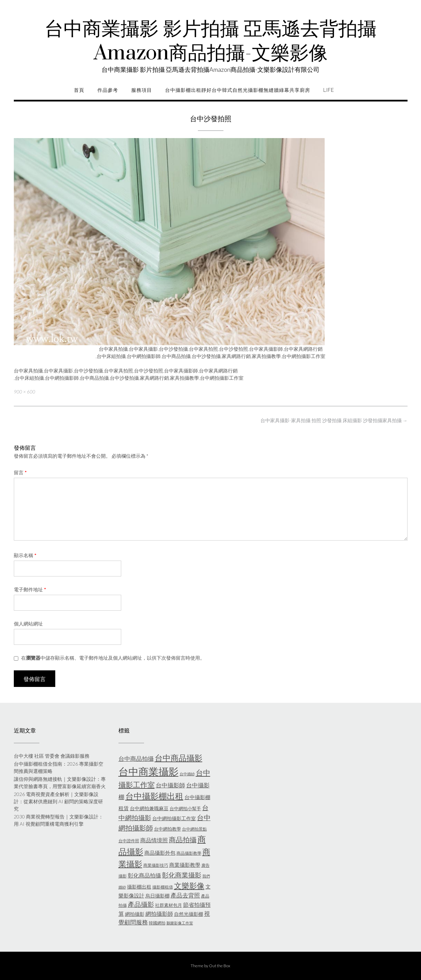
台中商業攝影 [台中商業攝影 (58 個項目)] (149, 771)
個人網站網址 (28, 624)
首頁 (79, 90)
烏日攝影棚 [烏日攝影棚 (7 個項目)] (157, 896)
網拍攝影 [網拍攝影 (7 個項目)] (135, 914)
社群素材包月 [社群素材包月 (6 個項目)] (169, 905)
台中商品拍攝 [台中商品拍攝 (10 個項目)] (136, 759)
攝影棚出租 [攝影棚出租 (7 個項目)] (139, 887)
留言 (20, 472)
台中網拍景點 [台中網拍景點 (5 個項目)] (194, 829)
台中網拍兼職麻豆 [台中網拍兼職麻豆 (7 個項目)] (149, 808)
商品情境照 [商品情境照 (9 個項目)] (154, 840)
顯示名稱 (25, 555)
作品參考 (108, 90)
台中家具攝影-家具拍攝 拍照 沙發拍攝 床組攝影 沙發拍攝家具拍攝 (334, 420)
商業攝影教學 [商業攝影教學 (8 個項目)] (185, 865)
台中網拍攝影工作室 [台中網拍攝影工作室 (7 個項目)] (174, 818)
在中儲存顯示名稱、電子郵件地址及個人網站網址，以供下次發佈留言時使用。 (113, 658)
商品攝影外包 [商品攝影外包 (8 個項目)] (160, 853)
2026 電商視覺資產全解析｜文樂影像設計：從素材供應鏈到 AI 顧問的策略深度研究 (58, 801)
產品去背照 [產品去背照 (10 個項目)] (185, 895)
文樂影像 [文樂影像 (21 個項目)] (189, 886)
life (329, 90)
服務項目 (142, 90)
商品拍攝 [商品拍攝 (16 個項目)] (183, 840)
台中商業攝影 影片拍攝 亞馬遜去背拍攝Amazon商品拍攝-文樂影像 (210, 41)
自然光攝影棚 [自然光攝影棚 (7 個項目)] (189, 914)
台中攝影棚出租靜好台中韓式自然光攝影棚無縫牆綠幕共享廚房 (238, 90)
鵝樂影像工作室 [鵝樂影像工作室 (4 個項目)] (180, 923)
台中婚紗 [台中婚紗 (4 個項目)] (187, 774)
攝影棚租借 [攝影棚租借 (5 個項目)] (163, 887)
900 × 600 (25, 392)
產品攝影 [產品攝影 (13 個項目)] (141, 904)
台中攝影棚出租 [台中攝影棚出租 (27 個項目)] (154, 796)
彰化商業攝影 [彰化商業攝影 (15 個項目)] (182, 875)
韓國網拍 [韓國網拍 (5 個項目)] (157, 923)
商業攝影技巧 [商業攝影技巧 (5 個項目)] (156, 865)
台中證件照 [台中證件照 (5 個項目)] (129, 841)
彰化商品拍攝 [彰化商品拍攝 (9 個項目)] (144, 875)
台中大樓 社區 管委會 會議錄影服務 (52, 756)
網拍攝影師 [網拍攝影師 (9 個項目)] (159, 914)
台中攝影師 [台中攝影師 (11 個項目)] (170, 785)
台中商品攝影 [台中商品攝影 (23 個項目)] (179, 758)
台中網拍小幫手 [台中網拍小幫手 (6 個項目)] (185, 808)
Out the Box (220, 966)
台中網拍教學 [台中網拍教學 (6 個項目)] (168, 829)
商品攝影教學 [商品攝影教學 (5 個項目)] (189, 853)
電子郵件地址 (30, 589)
